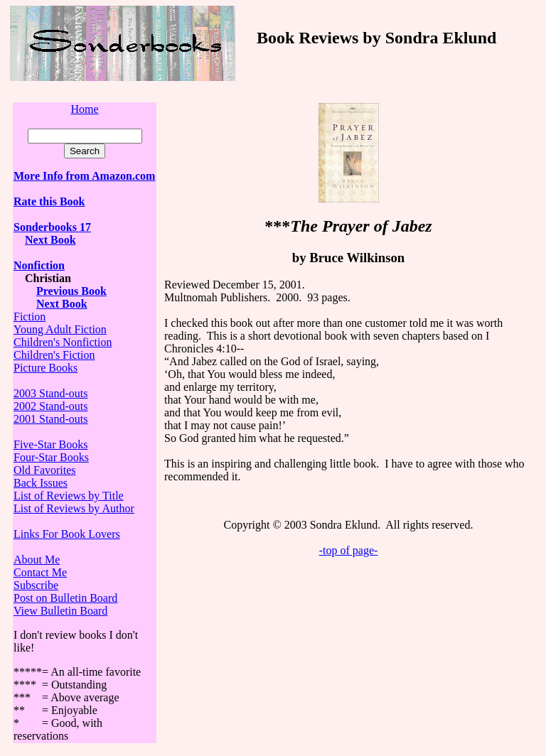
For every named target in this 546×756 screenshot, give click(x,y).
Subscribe (36, 585)
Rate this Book (49, 201)
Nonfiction (39, 265)
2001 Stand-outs (50, 419)
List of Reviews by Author (74, 508)
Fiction (30, 317)
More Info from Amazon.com (84, 176)
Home (84, 109)
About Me (37, 560)
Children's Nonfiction (63, 342)
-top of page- (349, 550)
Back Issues (41, 483)
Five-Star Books (50, 444)
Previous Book (71, 291)
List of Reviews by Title (69, 496)
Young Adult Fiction (60, 329)
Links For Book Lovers (67, 534)
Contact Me (40, 572)
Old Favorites (45, 470)
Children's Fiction (54, 355)
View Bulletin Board (60, 611)
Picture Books (45, 368)
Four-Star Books (51, 457)
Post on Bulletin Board (65, 598)
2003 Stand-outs (50, 393)
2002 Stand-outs (50, 406)
